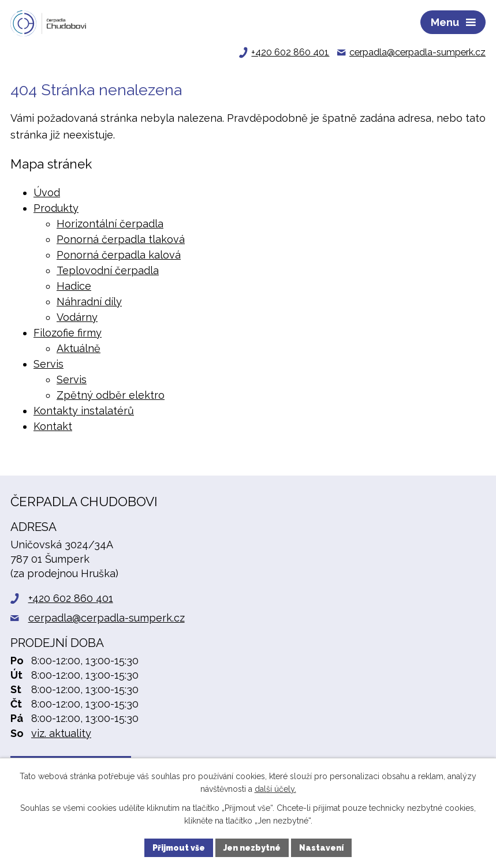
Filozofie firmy (68, 333)
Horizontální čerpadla (110, 224)
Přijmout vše (179, 847)
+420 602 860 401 (71, 598)
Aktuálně (79, 348)
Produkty (56, 208)
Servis (49, 364)
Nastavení (321, 847)
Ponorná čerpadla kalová (119, 255)
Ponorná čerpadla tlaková (121, 239)
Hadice (74, 286)
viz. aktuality (61, 733)
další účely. (275, 790)
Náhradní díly (89, 302)
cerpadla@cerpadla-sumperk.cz (107, 618)
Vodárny (77, 317)
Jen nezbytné (252, 847)
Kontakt (53, 426)
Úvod (47, 192)
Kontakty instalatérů (84, 411)
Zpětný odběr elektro (111, 395)
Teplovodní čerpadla (108, 270)
